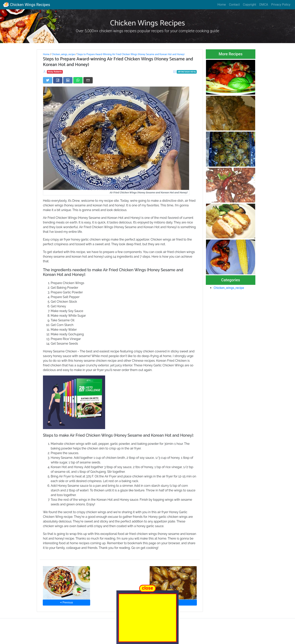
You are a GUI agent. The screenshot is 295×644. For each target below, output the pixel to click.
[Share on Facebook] (58, 80)
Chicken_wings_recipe (63, 54)
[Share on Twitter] (48, 80)
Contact (234, 5)
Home (222, 5)
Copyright (250, 5)
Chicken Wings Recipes (27, 5)
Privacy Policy (281, 5)
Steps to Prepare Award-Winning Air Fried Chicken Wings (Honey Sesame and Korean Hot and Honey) (131, 54)
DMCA (264, 5)
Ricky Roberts (55, 72)
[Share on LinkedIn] (68, 80)
